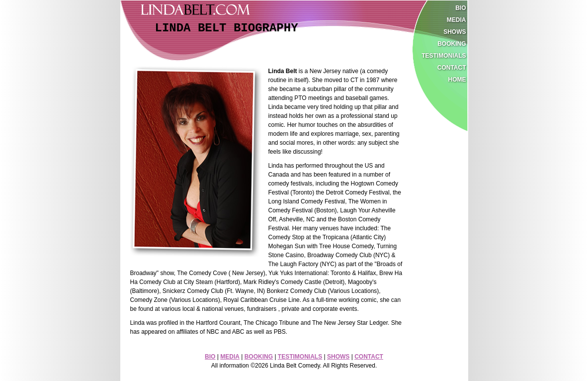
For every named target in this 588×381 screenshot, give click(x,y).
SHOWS (338, 357)
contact (452, 68)
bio (461, 8)
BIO (210, 357)
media (457, 20)
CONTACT (369, 357)
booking (452, 44)
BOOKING (259, 357)
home (457, 80)
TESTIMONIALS (300, 357)
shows (455, 32)
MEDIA (230, 357)
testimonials (444, 56)
